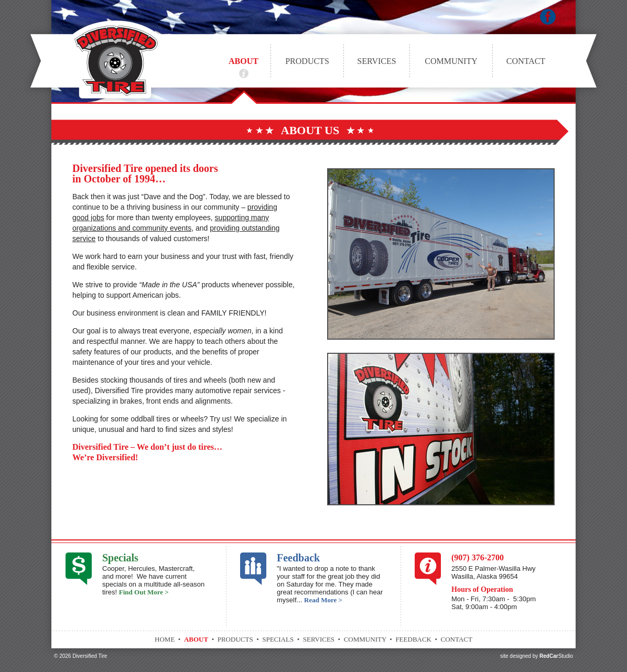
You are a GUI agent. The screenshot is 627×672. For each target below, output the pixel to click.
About (244, 61)
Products (307, 61)
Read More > (323, 600)
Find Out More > (144, 592)
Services (376, 61)
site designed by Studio (537, 656)
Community (451, 61)
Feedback (298, 558)
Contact (526, 61)
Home (165, 639)
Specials (120, 558)
